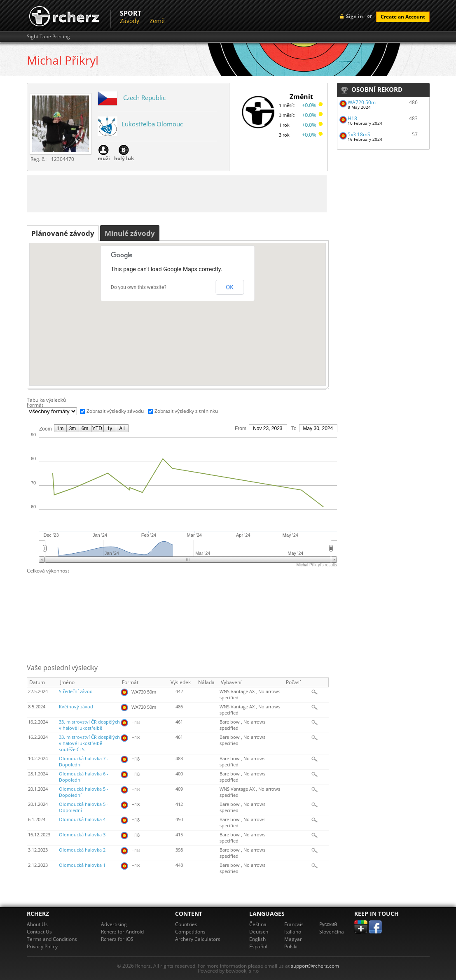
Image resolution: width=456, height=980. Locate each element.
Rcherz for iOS (117, 939)
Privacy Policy (42, 946)
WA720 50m (362, 102)
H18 (352, 118)
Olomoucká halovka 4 (82, 819)
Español (258, 946)
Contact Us (39, 932)
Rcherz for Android (122, 932)
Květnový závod (76, 707)
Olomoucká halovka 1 (82, 865)
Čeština (258, 924)
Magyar (293, 939)
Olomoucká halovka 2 (82, 850)
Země (157, 21)
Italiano (293, 932)
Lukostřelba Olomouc (152, 124)
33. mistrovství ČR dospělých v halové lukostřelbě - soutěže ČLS (89, 743)
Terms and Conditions (52, 939)
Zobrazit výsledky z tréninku (186, 411)
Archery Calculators (198, 939)
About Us (37, 924)
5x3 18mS (359, 134)
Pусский (328, 924)
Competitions (190, 932)
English (257, 939)
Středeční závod (76, 691)
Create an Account (403, 17)
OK (230, 287)
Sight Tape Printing (48, 37)
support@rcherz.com (315, 966)
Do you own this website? (139, 287)
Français (294, 924)
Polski (291, 946)
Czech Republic (144, 98)
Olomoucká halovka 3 (82, 835)
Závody (130, 21)
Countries (186, 924)
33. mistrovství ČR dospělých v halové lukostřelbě (89, 725)
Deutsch (259, 932)
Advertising (114, 924)
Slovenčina (332, 932)
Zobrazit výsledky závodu (115, 411)
